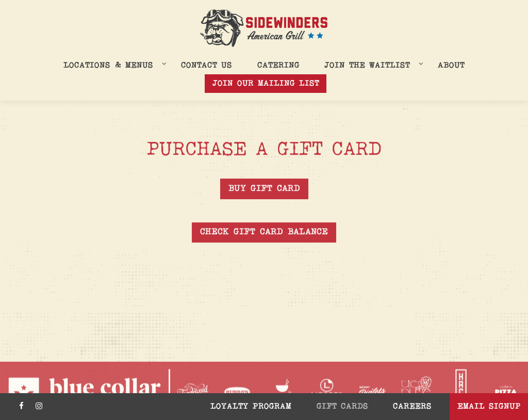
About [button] (451, 66)
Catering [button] (278, 66)
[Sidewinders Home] (264, 28)
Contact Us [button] (207, 66)
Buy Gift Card (264, 189)
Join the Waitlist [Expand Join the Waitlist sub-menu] (372, 65)
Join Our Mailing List (266, 84)
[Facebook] (21, 406)
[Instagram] (39, 406)
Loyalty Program (251, 407)
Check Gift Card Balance (264, 232)
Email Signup (489, 407)
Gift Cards (342, 407)
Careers (412, 407)
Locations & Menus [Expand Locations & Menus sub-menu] (113, 65)
